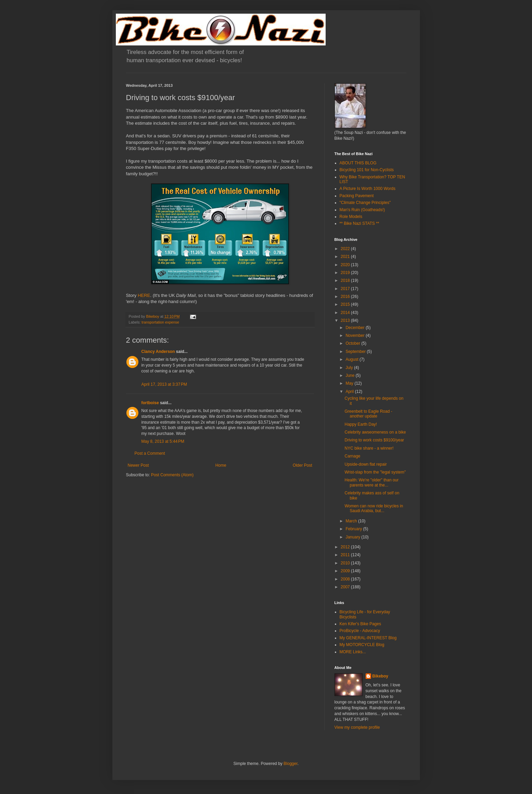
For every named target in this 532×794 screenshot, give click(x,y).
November (356, 336)
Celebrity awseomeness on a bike (375, 432)
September (356, 352)
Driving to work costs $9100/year (374, 440)
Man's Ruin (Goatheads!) (362, 210)
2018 (346, 280)
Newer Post (138, 465)
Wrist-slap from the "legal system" (375, 472)
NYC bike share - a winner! (369, 448)
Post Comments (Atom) (172, 475)
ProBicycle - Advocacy (360, 631)
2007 (346, 587)
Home (221, 465)
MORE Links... (353, 652)
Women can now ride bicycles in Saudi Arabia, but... (374, 508)
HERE (144, 295)
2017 (346, 289)
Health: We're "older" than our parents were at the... (371, 482)
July (350, 368)
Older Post (303, 465)
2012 (346, 547)
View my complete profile (357, 727)
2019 (346, 273)
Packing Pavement (357, 196)
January (353, 537)
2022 (346, 249)
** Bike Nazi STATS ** (359, 223)
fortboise (150, 403)
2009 (346, 571)
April (350, 392)
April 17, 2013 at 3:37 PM (164, 384)
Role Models (351, 217)
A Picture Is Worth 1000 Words (368, 189)
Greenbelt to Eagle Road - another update (368, 414)
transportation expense (160, 322)
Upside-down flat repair (365, 464)
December (356, 328)
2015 (346, 304)
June (350, 375)
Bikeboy (380, 676)
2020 (346, 265)
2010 (346, 563)
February (354, 529)
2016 (346, 297)
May (350, 383)
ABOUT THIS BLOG (358, 163)
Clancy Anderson (158, 352)
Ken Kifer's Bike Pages (360, 624)
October (353, 343)
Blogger (291, 764)
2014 (346, 313)
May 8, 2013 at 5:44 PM (163, 441)
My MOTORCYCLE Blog (362, 645)
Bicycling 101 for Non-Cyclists (367, 170)
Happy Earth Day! (361, 424)
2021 (346, 257)
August (352, 359)
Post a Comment (150, 453)
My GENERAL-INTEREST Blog (368, 638)
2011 (346, 555)
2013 (346, 320)
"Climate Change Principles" (365, 203)
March (352, 521)
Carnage (352, 456)
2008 (346, 579)
